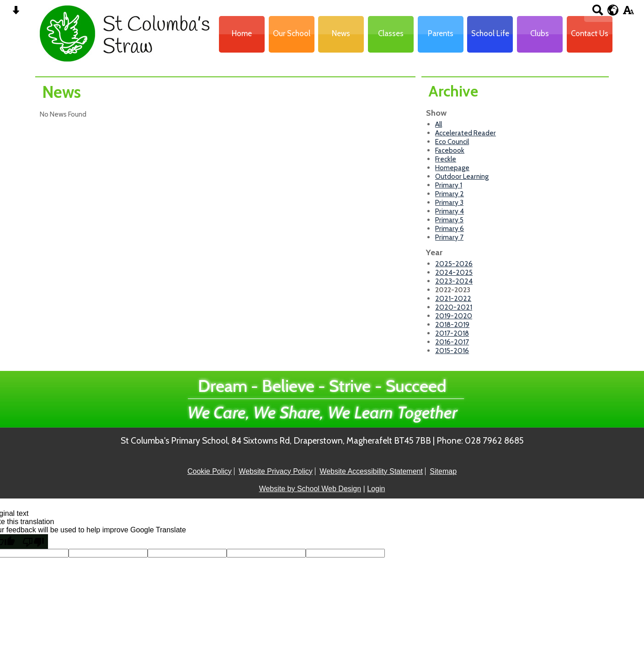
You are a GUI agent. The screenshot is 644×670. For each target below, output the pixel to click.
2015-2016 (452, 351)
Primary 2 (450, 194)
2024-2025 (454, 272)
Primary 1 (449, 185)
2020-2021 (454, 307)
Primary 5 (449, 220)
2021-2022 (453, 298)
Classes (391, 33)
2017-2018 (452, 333)
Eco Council (452, 142)
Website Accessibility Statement (371, 471)
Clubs (540, 33)
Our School (292, 33)
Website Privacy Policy (276, 471)
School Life (490, 33)
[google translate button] (613, 10)
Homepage (452, 168)
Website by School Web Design (310, 489)
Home (242, 33)
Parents (441, 33)
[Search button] (598, 13)
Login (376, 489)
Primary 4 (450, 211)
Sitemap (443, 471)
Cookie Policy (210, 471)
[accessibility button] (628, 13)
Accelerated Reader (466, 133)
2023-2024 (454, 281)
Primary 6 (450, 228)
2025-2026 (454, 264)
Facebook (450, 150)
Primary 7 (449, 237)
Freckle (446, 159)
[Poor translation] (33, 541)
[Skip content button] (16, 13)
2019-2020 (454, 316)
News (341, 33)
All (439, 124)
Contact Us (590, 33)
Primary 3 (449, 202)
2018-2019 (452, 324)
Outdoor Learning (462, 176)
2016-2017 (452, 342)
